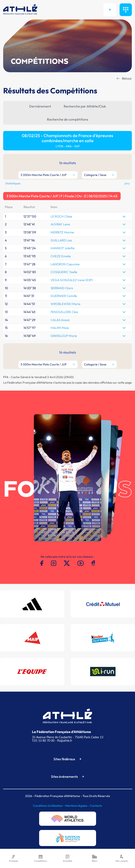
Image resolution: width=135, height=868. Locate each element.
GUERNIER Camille (64, 296)
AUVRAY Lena (60, 224)
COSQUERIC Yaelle (64, 272)
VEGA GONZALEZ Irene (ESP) (72, 280)
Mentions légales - (78, 806)
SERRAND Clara (62, 288)
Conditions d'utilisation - (49, 806)
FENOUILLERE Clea (64, 312)
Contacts (96, 806)
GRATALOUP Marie (64, 336)
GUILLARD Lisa (61, 240)
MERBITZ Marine (62, 232)
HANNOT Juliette (63, 248)
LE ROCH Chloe (61, 216)
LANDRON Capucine (65, 264)
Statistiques (13, 183)
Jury (127, 183)
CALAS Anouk (60, 320)
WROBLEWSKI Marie (65, 304)
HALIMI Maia (60, 328)
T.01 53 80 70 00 (43, 741)
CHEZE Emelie (61, 256)
